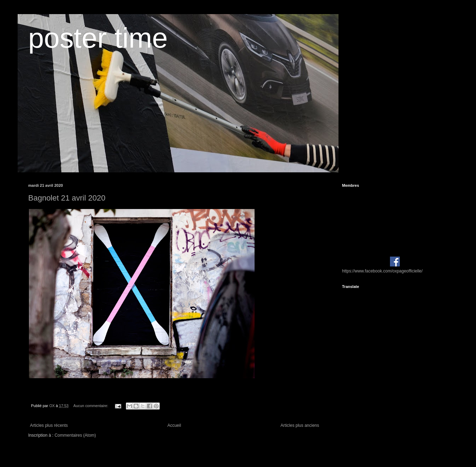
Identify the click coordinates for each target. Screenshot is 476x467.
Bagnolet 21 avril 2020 (67, 198)
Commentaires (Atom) (75, 435)
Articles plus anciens (300, 425)
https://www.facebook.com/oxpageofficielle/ (382, 271)
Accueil (174, 425)
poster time (98, 38)
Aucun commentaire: (91, 406)
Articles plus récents (49, 425)
